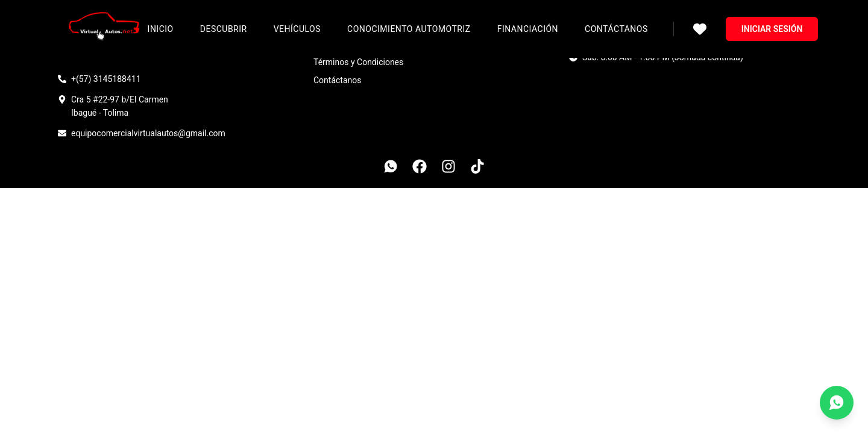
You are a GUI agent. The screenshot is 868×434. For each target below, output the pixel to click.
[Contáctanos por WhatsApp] (837, 403)
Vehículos (297, 29)
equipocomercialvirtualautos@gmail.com (148, 133)
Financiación (528, 29)
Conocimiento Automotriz (409, 29)
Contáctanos (616, 29)
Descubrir (224, 29)
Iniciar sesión (772, 29)
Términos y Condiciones (358, 62)
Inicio (161, 29)
